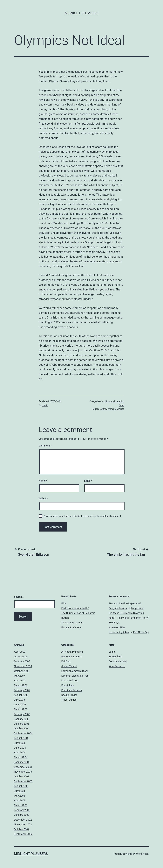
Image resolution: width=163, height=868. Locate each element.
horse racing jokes (119, 632)
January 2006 (22, 719)
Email (88, 481)
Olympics (119, 409)
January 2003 (22, 815)
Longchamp (138, 608)
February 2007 (22, 690)
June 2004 (20, 748)
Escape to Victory (71, 627)
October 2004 (22, 728)
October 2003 (22, 776)
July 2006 (19, 700)
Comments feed (118, 661)
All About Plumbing (72, 652)
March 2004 (21, 757)
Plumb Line (68, 685)
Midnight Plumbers (81, 13)
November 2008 (23, 666)
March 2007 (21, 685)
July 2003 (19, 791)
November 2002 (23, 824)
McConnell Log (70, 680)
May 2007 (20, 676)
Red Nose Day (141, 632)
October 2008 (22, 671)
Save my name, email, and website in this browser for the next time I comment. (83, 516)
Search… (19, 597)
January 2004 (22, 762)
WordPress (142, 854)
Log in (112, 652)
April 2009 (20, 652)
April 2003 (20, 800)
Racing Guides (69, 695)
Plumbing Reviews (71, 690)
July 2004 (19, 743)
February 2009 (22, 661)
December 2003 (23, 767)
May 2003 (20, 796)
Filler (64, 603)
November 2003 (23, 772)
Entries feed (115, 656)
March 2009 (21, 656)
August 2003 (21, 786)
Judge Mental (69, 666)
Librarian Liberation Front (75, 676)
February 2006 (22, 714)
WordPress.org (117, 666)
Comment (45, 446)
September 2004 (23, 733)
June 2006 (20, 704)
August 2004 (21, 738)
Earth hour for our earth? (75, 608)
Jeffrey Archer (107, 409)
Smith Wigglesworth (130, 603)
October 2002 (22, 829)
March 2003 (21, 805)
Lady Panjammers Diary (75, 671)
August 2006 (21, 695)
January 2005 (22, 724)
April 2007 (20, 680)
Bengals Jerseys (118, 608)
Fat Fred (66, 661)
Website (43, 498)
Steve (112, 603)
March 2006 (21, 709)
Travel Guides (69, 700)
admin (45, 405)
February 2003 (22, 810)
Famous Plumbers (71, 656)
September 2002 (23, 834)
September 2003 (23, 781)
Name (43, 481)
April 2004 (20, 752)
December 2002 (23, 820)
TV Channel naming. (73, 623)
